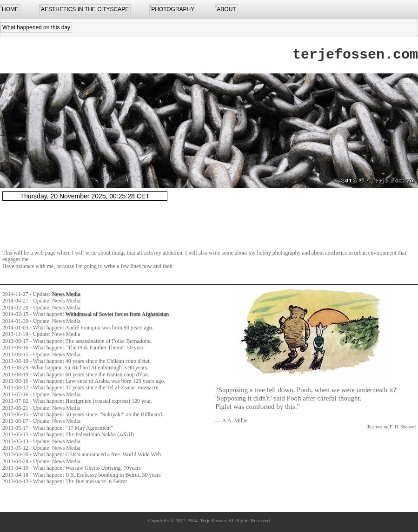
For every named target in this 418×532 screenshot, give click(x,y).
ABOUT (226, 9)
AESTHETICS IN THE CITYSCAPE (85, 9)
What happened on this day (36, 27)
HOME (10, 9)
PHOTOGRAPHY (173, 9)
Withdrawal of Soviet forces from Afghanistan (117, 314)
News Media (66, 294)
